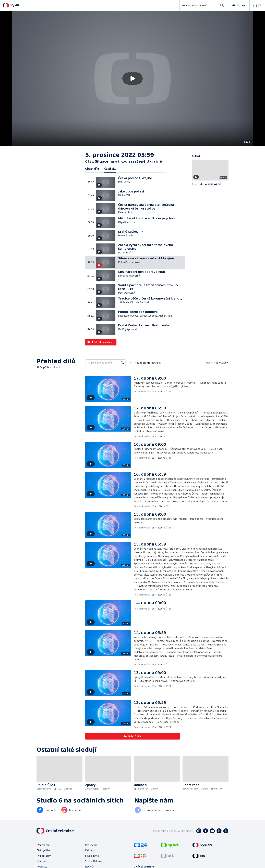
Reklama (90, 850)
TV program (43, 845)
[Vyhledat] (123, 363)
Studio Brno (92, 856)
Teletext (41, 861)
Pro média (91, 845)
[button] (132, 79)
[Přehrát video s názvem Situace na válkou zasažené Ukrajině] (132, 79)
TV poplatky (44, 856)
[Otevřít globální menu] (257, 5)
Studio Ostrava (94, 861)
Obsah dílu (92, 169)
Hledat (221, 7)
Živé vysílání (43, 850)
